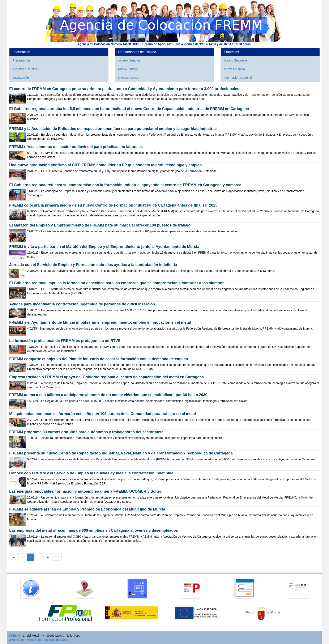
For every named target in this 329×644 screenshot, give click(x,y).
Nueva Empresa (234, 69)
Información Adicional (238, 78)
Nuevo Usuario (128, 69)
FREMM (15, 636)
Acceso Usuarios (129, 60)
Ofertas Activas (128, 78)
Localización (21, 78)
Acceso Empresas (236, 60)
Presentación (21, 60)
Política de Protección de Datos (48, 640)
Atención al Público (25, 69)
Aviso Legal (17, 640)
